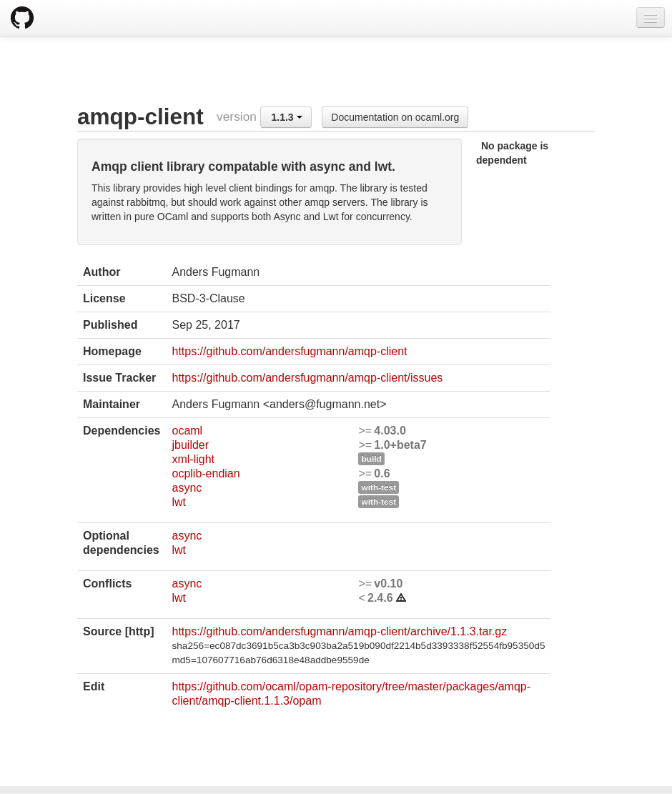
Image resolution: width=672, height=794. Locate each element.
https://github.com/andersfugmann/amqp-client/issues (307, 378)
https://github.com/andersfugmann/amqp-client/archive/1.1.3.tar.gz (339, 631)
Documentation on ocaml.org (395, 117)
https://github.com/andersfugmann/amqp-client (289, 351)
